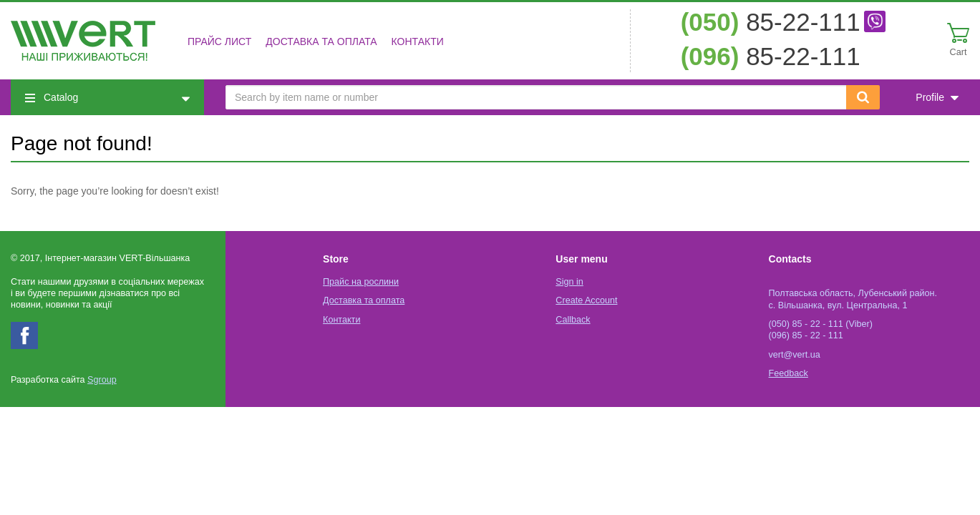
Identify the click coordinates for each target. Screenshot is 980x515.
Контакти (418, 41)
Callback (573, 320)
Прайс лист (219, 41)
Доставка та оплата (321, 41)
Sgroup (102, 380)
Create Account (586, 300)
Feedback (789, 373)
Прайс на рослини (361, 282)
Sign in (569, 282)
